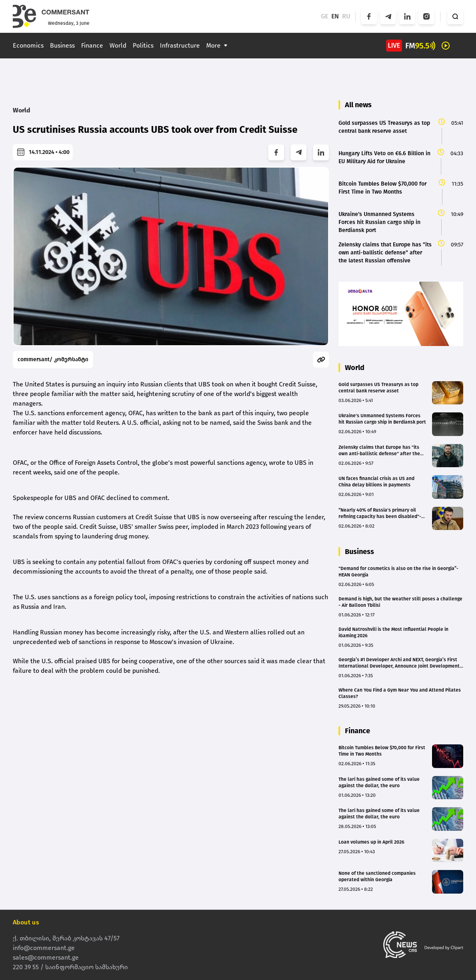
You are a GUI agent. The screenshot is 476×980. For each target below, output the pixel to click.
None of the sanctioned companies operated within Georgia (377, 876)
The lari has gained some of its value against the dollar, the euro (379, 782)
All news (358, 105)
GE (325, 16)
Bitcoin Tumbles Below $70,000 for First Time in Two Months (382, 751)
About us (26, 922)
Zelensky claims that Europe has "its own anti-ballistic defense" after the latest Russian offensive (379, 451)
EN (335, 16)
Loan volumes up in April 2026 (371, 842)
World (118, 45)
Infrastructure (180, 45)
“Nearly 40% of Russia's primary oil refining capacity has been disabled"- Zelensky (380, 513)
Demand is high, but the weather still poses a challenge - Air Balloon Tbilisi (400, 602)
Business (62, 45)
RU (346, 16)
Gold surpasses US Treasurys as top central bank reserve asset (378, 388)
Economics (28, 45)
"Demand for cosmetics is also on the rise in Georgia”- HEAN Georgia (398, 572)
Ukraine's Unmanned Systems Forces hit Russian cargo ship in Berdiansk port (382, 419)
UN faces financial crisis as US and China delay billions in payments (376, 482)
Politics (143, 45)
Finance (92, 45)
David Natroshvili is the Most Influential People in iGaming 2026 (393, 632)
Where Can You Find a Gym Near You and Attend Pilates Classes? (400, 693)
